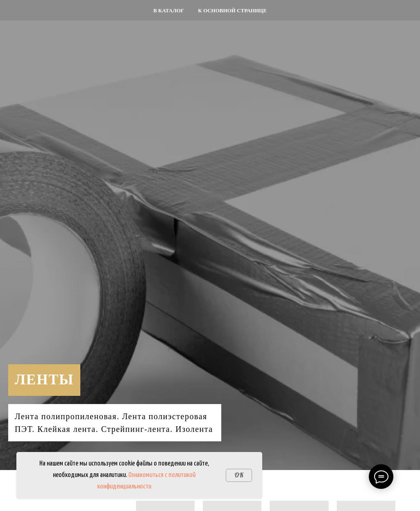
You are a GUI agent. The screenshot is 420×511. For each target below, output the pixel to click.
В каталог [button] (169, 10)
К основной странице (232, 10)
